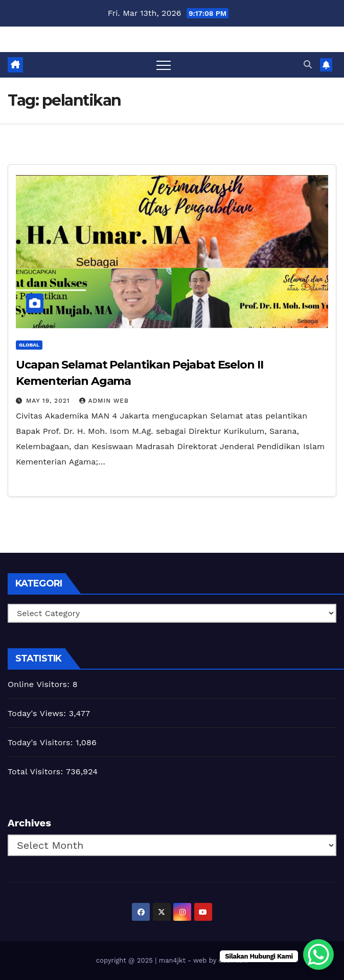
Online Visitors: (40, 684)
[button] (308, 65)
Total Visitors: (37, 771)
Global (29, 345)
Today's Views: (38, 713)
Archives (29, 823)
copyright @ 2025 (125, 960)
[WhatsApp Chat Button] (318, 954)
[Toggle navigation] (164, 65)
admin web (104, 401)
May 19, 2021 (49, 401)
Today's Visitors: (42, 742)
